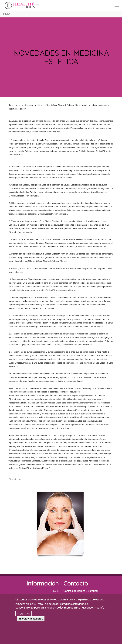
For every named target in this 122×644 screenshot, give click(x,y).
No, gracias (24, 613)
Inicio (6, 14)
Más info (99, 608)
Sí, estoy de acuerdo (31, 619)
